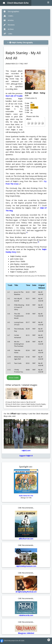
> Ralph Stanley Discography (20, 42)
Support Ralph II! (26, 456)
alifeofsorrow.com (26, 539)
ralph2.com (26, 450)
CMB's (8, 16)
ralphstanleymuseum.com (26, 566)
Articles (9, 20)
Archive (9, 29)
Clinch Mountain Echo (16, 3)
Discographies (11, 11)
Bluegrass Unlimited (26, 633)
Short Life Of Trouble (14, 96)
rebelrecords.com (26, 615)
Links (8, 34)
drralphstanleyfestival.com (26, 592)
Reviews (9, 25)
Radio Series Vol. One (26, 496)
